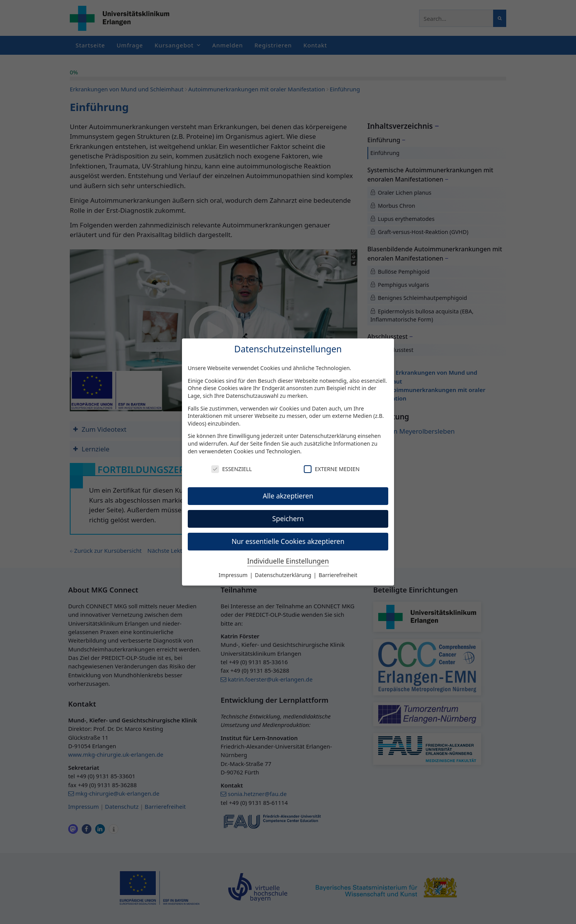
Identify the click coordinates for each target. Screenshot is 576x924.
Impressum (234, 575)
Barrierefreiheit (338, 575)
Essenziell (232, 469)
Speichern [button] (288, 518)
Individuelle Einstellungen (288, 561)
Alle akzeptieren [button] (288, 496)
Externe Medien (332, 469)
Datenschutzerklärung (328, 436)
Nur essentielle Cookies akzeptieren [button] (288, 541)
